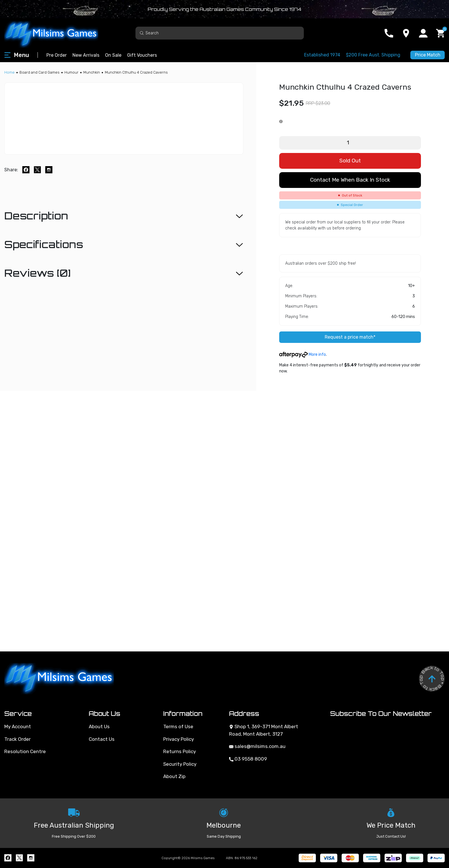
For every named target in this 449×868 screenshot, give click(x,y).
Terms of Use (178, 726)
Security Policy (180, 764)
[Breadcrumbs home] (9, 72)
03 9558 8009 (248, 759)
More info (303, 355)
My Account (18, 726)
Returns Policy (180, 751)
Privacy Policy (179, 739)
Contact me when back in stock (350, 180)
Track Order (17, 739)
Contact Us (102, 739)
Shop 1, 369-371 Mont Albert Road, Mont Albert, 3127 (264, 730)
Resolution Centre (25, 751)
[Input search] (220, 33)
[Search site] (142, 33)
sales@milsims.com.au (257, 746)
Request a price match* (350, 337)
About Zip (174, 776)
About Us (99, 726)
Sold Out (350, 161)
